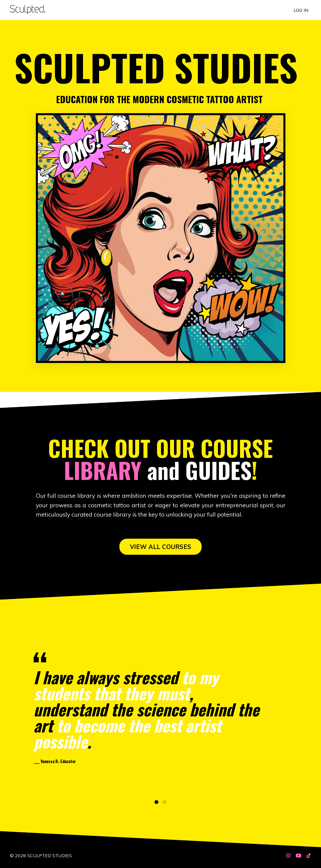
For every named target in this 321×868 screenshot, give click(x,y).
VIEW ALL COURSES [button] (160, 548)
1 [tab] (156, 806)
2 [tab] (165, 806)
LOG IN (301, 10)
